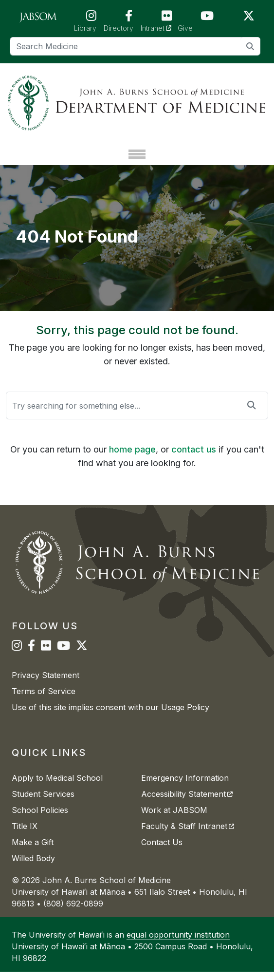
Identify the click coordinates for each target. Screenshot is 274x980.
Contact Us (162, 850)
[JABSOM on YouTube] (207, 18)
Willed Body (33, 867)
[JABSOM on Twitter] (249, 18)
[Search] (135, 46)
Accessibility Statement (187, 802)
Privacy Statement (46, 683)
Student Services (43, 802)
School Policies (40, 818)
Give (185, 28)
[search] (250, 46)
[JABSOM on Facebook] (129, 18)
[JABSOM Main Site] (38, 16)
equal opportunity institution (178, 943)
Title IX (25, 834)
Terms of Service (44, 699)
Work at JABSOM (174, 818)
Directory (119, 28)
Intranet (159, 28)
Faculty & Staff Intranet (188, 834)
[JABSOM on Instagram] (91, 18)
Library (85, 28)
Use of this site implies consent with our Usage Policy (110, 716)
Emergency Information (185, 786)
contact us (194, 457)
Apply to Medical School (57, 786)
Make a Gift (33, 850)
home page (132, 457)
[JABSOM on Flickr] (167, 18)
